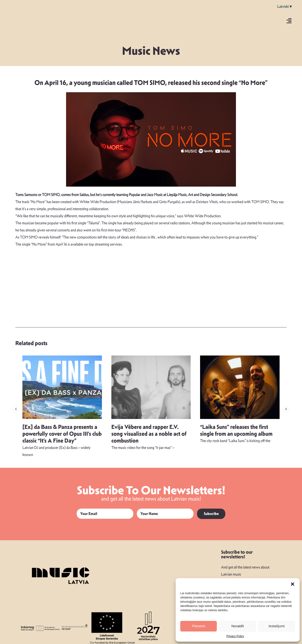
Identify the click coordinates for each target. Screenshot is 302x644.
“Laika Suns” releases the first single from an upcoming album (236, 430)
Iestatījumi (277, 626)
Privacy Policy (235, 636)
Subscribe (211, 514)
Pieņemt (199, 626)
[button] (293, 584)
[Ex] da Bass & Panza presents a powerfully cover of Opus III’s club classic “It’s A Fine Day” (62, 434)
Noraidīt (238, 626)
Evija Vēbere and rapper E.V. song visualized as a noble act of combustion (149, 434)
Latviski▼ (285, 6)
